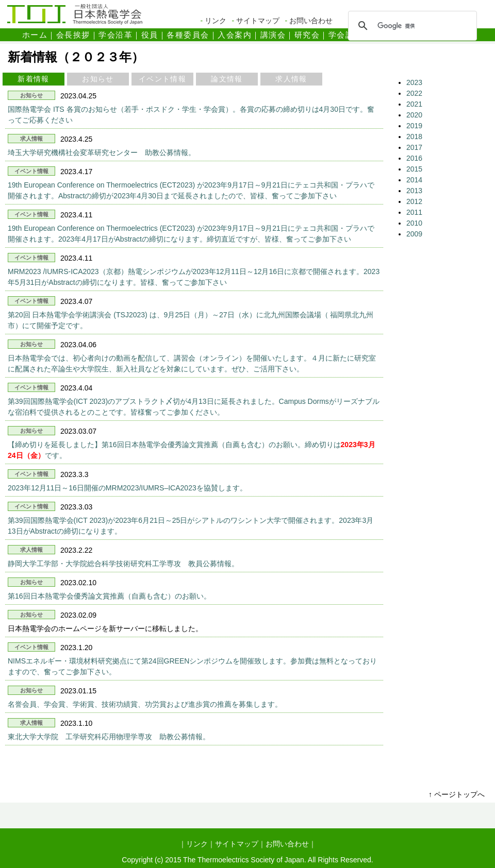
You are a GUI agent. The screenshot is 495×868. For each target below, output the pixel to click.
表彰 (464, 35)
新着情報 (34, 79)
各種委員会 (188, 35)
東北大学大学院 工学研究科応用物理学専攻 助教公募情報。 (109, 737)
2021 (414, 104)
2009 (414, 234)
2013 (414, 191)
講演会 (273, 35)
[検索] (411, 26)
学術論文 (379, 35)
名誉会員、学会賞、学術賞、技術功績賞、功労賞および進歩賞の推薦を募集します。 (145, 704)
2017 (414, 147)
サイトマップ (258, 21)
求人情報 (291, 79)
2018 (414, 137)
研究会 (307, 35)
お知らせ (98, 79)
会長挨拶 (73, 35)
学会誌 (341, 35)
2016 (414, 158)
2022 (414, 93)
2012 (414, 201)
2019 (414, 126)
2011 (414, 212)
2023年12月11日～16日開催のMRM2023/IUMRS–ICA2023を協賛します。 (127, 488)
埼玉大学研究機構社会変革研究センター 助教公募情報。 (102, 152)
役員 (150, 35)
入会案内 (235, 35)
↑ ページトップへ (457, 794)
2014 (414, 180)
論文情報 (227, 79)
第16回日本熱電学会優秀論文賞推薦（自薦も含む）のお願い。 (109, 596)
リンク (216, 21)
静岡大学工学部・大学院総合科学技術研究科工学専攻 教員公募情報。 (123, 564)
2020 (414, 115)
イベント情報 (162, 79)
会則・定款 (426, 35)
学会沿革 (115, 35)
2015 (414, 169)
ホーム (35, 35)
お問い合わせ (311, 21)
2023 (414, 82)
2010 (414, 223)
